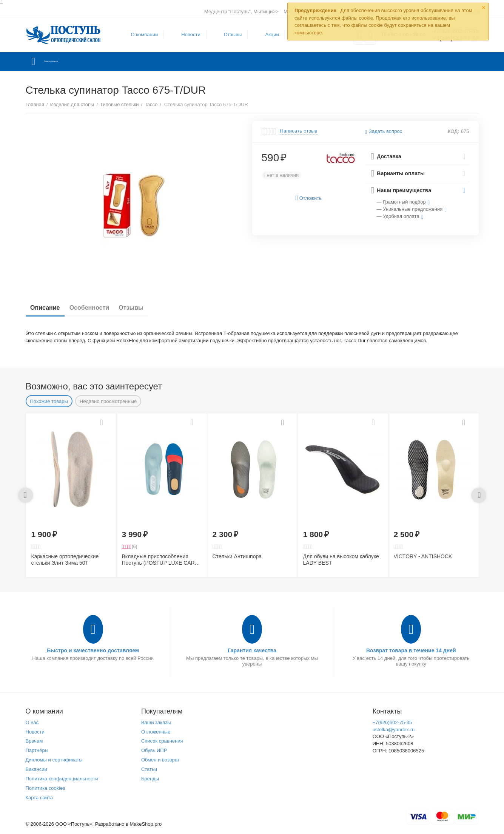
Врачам (34, 741)
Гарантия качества (252, 650)
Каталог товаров (70, 62)
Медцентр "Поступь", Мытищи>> (241, 12)
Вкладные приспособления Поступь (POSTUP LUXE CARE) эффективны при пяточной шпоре (161, 560)
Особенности (98, 308)
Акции (267, 35)
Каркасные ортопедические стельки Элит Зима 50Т (65, 560)
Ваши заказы (156, 722)
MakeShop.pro (146, 824)
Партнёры (37, 750)
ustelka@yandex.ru (394, 730)
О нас (32, 722)
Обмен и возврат (160, 760)
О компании (140, 35)
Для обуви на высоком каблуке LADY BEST (341, 560)
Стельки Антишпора (237, 556)
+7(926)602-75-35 (392, 722)
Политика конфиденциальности (62, 779)
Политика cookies (45, 788)
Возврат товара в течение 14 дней (411, 650)
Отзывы (228, 35)
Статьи (149, 769)
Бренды (150, 779)
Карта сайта (39, 798)
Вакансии (36, 769)
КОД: (453, 131)
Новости (186, 35)
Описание (48, 308)
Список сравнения (162, 741)
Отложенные (156, 732)
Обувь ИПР (154, 750)
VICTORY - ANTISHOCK (423, 556)
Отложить (309, 198)
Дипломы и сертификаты (54, 760)
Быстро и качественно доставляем (93, 650)
